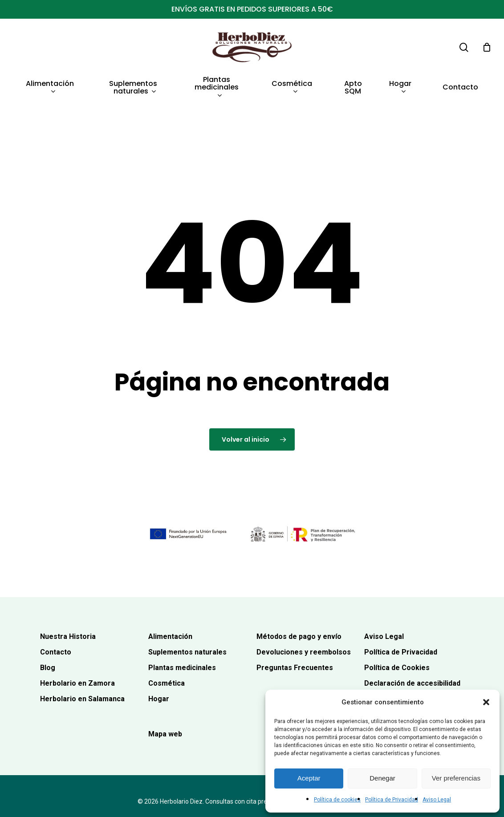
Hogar (159, 665)
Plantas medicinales (182, 634)
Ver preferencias (456, 778)
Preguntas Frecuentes (295, 634)
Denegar (382, 778)
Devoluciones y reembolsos (304, 618)
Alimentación (170, 603)
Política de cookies (337, 800)
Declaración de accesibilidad (412, 650)
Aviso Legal (437, 800)
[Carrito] (487, 47)
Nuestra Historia (68, 603)
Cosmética (167, 650)
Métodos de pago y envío (299, 603)
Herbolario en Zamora (77, 650)
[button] (486, 702)
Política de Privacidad (392, 800)
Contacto (56, 618)
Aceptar (309, 778)
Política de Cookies (397, 634)
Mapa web (165, 700)
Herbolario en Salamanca (82, 665)
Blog (48, 634)
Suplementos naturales (187, 618)
